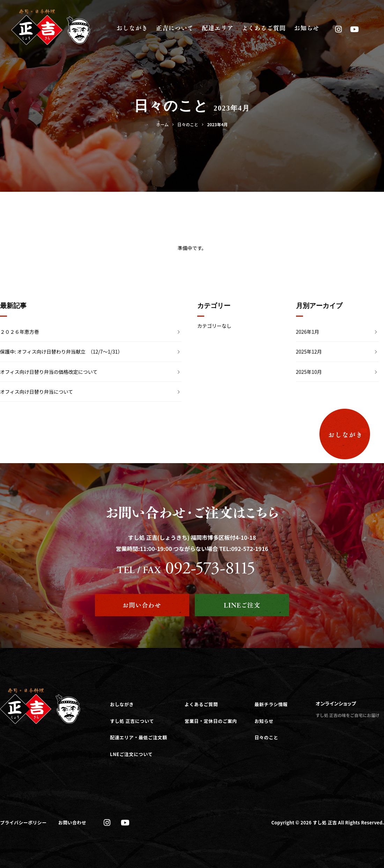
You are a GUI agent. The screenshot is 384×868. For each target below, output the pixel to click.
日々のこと (266, 737)
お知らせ (264, 721)
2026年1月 (308, 332)
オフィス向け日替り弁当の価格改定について (49, 372)
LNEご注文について (131, 754)
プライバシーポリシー (23, 822)
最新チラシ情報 (271, 704)
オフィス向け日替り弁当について (36, 392)
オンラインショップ (336, 703)
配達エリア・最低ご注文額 (139, 737)
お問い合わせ (72, 822)
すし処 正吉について (132, 721)
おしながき (122, 704)
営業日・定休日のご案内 (211, 721)
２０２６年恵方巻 (20, 332)
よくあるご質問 (201, 704)
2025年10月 (309, 372)
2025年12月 (309, 352)
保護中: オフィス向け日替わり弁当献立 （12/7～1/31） (61, 352)
